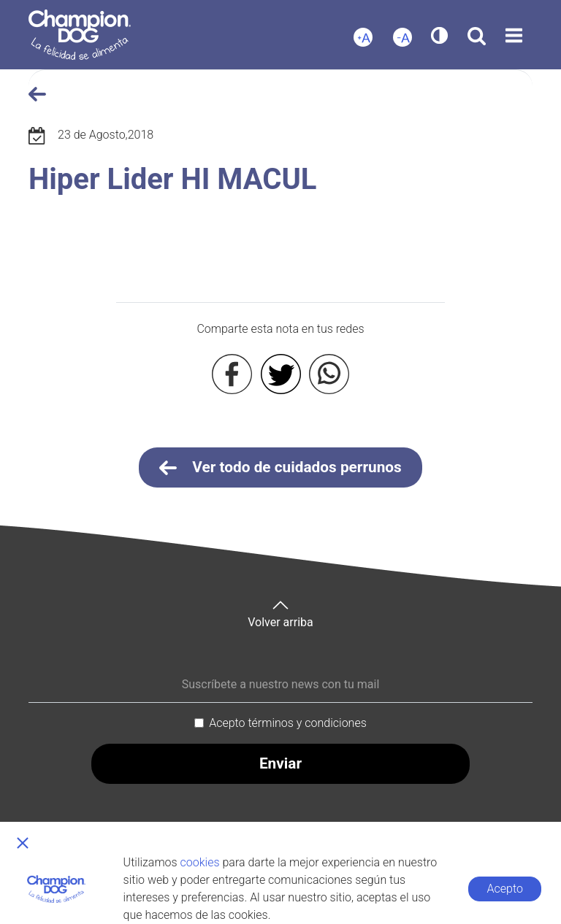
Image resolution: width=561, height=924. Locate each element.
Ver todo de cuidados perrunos (280, 468)
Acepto (505, 889)
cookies (200, 862)
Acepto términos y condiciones (288, 723)
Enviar (280, 763)
